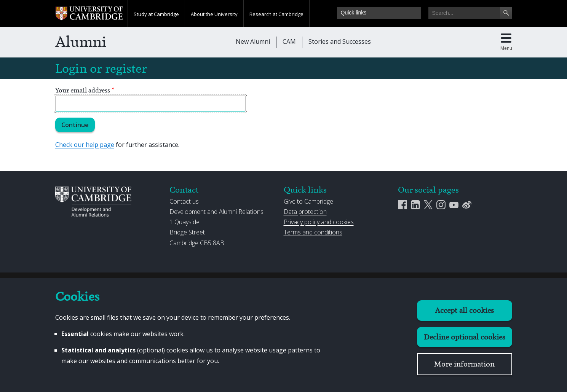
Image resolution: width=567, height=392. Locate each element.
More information (464, 364)
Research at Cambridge (276, 14)
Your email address (85, 90)
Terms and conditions (313, 232)
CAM (289, 41)
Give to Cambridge (308, 201)
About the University (214, 14)
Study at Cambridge (156, 14)
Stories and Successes (340, 41)
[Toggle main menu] (506, 42)
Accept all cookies (464, 310)
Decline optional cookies (465, 337)
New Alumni (253, 41)
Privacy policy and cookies (319, 222)
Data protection (305, 212)
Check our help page (85, 145)
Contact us (184, 201)
